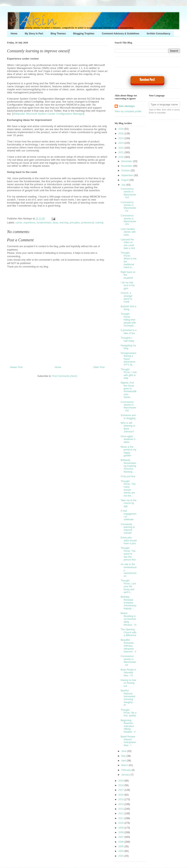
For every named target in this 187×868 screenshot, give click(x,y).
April (124, 761)
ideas (55, 223)
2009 (121, 828)
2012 (121, 813)
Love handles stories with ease (128, 232)
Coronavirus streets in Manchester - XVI (128, 193)
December (127, 161)
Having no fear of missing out (128, 683)
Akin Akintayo (127, 106)
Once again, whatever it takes (128, 439)
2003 (121, 856)
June (124, 751)
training (99, 223)
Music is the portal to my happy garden (128, 451)
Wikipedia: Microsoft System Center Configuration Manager (48, 114)
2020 (121, 157)
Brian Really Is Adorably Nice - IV (128, 673)
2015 (121, 799)
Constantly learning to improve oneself (38, 51)
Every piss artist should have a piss (129, 540)
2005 (121, 846)
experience (29, 223)
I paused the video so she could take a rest (128, 244)
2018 (121, 785)
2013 (121, 809)
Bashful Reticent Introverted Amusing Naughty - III (128, 698)
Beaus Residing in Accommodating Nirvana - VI (128, 619)
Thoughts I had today (127, 339)
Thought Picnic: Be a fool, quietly (128, 713)
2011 (121, 818)
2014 (121, 804)
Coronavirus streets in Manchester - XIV (128, 220)
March (125, 765)
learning (64, 223)
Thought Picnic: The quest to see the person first (128, 554)
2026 (121, 129)
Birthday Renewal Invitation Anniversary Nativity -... (128, 603)
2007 (121, 837)
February (126, 770)
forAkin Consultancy (159, 34)
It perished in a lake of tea (129, 332)
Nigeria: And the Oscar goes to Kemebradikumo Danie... (129, 390)
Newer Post (16, 367)
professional (88, 223)
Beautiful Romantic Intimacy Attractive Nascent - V (128, 646)
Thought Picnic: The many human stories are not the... (128, 489)
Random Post (147, 80)
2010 (121, 823)
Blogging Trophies (84, 34)
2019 (121, 781)
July (124, 185)
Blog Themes (58, 34)
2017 (121, 790)
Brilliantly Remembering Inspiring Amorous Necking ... (128, 466)
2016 (121, 795)
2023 (121, 143)
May (124, 756)
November (127, 166)
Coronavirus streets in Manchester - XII (128, 661)
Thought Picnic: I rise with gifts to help (129, 374)
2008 (121, 832)
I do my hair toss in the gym (128, 285)
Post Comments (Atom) (65, 376)
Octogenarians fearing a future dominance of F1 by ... (128, 359)
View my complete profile (128, 111)
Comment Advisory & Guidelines (120, 34)
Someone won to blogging (128, 417)
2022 (121, 148)
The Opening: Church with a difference (128, 632)
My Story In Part (34, 34)
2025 (121, 134)
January (126, 775)
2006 (121, 842)
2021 (121, 152)
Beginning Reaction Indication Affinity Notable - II (128, 726)
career (19, 223)
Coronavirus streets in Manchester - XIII (128, 406)
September (127, 175)
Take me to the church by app (129, 503)
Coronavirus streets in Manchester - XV (128, 207)
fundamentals (44, 223)
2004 (121, 851)
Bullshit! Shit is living (128, 308)
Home (14, 34)
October (126, 171)
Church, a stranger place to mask (127, 297)
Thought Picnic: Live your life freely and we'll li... (128, 586)
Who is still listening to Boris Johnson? (128, 427)
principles (75, 223)
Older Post (99, 367)
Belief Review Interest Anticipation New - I (128, 741)
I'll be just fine (128, 476)
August (125, 180)
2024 (121, 138)
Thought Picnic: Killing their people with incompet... (128, 320)
